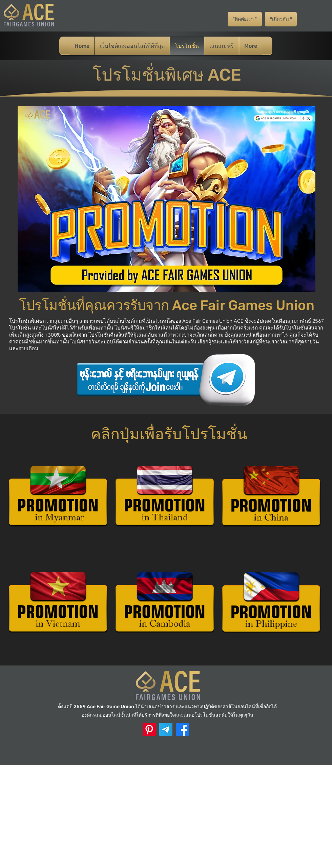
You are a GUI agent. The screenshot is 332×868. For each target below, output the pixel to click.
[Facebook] (182, 729)
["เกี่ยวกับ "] (281, 19)
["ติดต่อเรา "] (245, 19)
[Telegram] (166, 729)
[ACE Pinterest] (149, 729)
